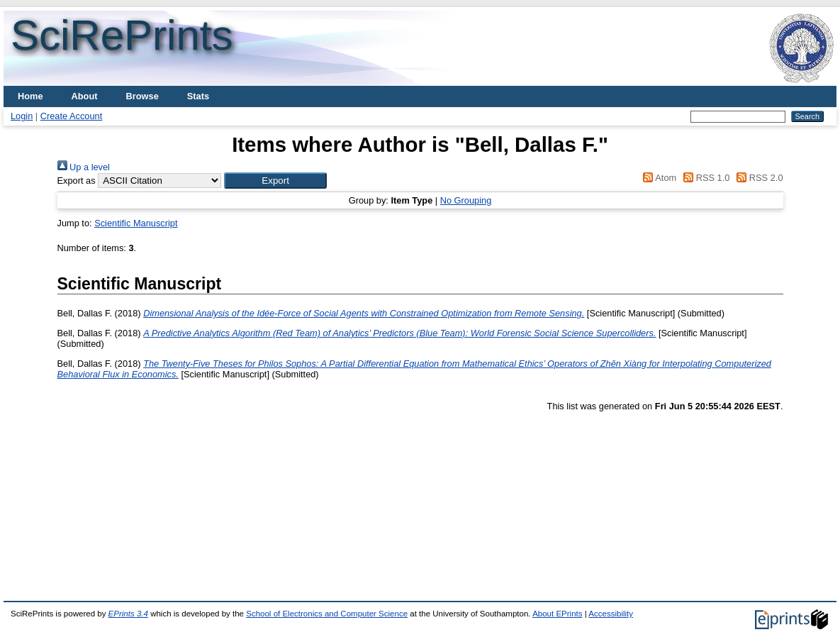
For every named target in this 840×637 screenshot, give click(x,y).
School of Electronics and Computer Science (327, 614)
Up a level (84, 167)
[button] (275, 181)
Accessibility (611, 614)
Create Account (72, 116)
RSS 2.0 (758, 178)
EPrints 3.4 (128, 614)
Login (22, 116)
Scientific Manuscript (136, 223)
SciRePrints (122, 35)
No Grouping (466, 200)
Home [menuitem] (30, 96)
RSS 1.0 (705, 178)
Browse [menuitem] (142, 96)
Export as (77, 181)
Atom (657, 178)
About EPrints (557, 614)
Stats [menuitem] (198, 96)
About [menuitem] (85, 96)
